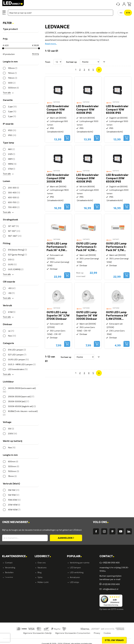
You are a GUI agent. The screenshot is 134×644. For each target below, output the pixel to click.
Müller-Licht (43, 582)
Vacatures (42, 568)
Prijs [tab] (5, 39)
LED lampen (75, 568)
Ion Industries (44, 602)
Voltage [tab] (7, 422)
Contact (9, 563)
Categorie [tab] (8, 343)
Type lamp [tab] (8, 143)
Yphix (40, 577)
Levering (9, 577)
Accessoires (75, 597)
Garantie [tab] (8, 100)
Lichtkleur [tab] (8, 382)
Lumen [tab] (6, 181)
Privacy (97, 633)
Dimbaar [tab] (8, 325)
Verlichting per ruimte (80, 563)
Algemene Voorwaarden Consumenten (73, 633)
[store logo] (13, 3)
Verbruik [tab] (7, 306)
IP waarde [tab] (8, 124)
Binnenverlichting (78, 587)
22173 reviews (117, 609)
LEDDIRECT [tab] (43, 556)
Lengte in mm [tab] (10, 62)
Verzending (10, 568)
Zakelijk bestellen (13, 602)
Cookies (107, 633)
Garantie (9, 582)
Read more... (51, 44)
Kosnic (40, 592)
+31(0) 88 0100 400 (110, 563)
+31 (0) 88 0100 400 (110, 584)
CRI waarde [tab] (9, 282)
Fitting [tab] (7, 244)
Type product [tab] (10, 29)
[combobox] (61, 13)
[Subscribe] (66, 538)
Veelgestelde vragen (14, 597)
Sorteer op (71, 62)
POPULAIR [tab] (74, 556)
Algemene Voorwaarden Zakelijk (37, 633)
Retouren (9, 587)
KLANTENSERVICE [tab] (15, 556)
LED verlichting (77, 573)
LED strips (74, 582)
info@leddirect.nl (110, 589)
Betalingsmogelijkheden (16, 592)
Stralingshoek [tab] (10, 220)
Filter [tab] (8, 23)
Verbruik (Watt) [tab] (11, 484)
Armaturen (75, 577)
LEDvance (42, 597)
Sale (72, 602)
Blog (39, 573)
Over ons (42, 563)
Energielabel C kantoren (48, 607)
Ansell (40, 587)
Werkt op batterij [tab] (13, 441)
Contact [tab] (107, 556)
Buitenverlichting (78, 592)
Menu (4, 14)
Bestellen (9, 573)
